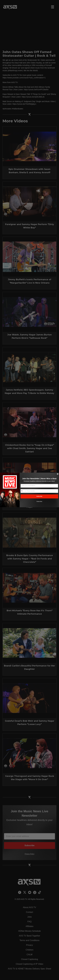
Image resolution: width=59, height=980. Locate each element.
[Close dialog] (58, 474)
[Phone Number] (42, 491)
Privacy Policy (39, 501)
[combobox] (23, 491)
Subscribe (39, 496)
